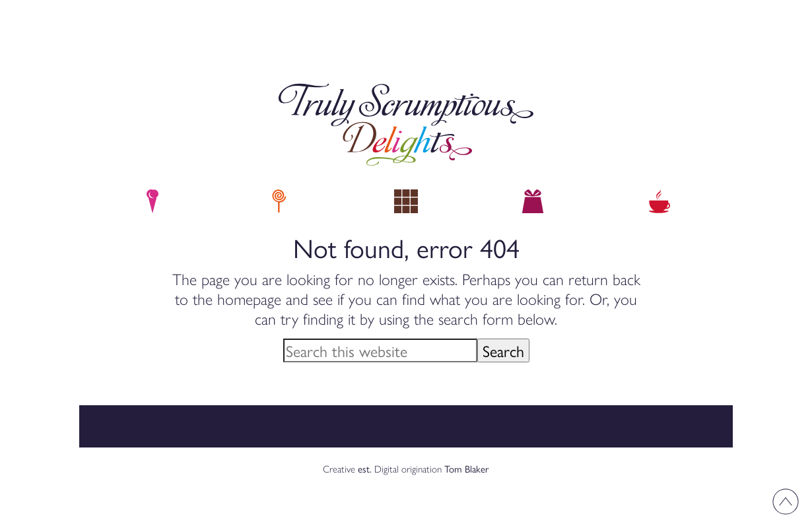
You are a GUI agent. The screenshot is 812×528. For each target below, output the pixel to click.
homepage (249, 298)
